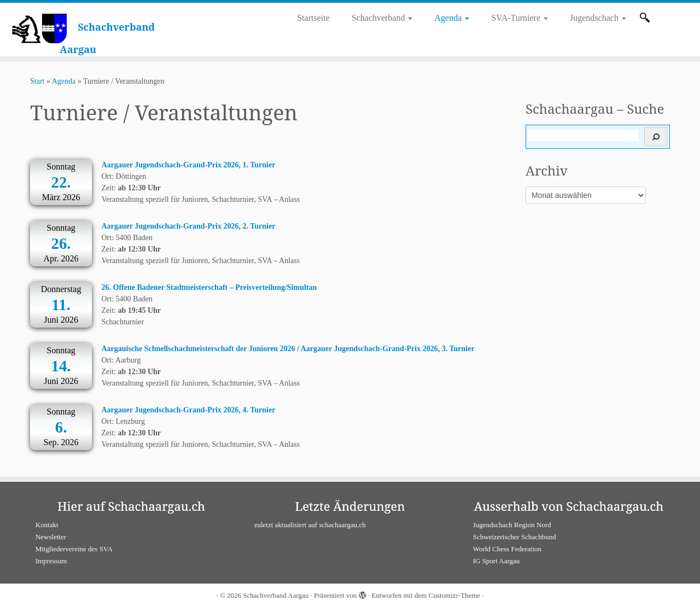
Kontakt (47, 525)
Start (37, 81)
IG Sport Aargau (497, 561)
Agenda (452, 18)
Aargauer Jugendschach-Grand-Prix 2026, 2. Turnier (189, 226)
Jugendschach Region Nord (512, 525)
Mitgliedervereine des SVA (74, 549)
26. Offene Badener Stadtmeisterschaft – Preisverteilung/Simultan (209, 287)
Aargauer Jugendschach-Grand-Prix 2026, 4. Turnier (189, 410)
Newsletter (51, 537)
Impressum (51, 561)
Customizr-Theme (454, 595)
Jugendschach (598, 18)
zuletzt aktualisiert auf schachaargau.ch (310, 525)
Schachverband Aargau (276, 595)
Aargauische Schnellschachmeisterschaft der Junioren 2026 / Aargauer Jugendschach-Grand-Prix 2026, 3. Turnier (288, 349)
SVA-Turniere (520, 18)
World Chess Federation (507, 549)
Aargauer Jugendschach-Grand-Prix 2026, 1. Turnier (189, 165)
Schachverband (382, 18)
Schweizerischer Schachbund (515, 537)
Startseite (313, 18)
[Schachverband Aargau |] (39, 28)
